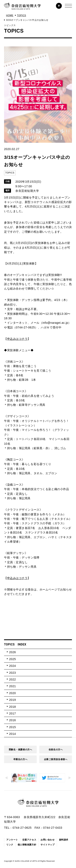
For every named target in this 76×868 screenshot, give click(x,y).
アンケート (12, 840)
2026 (12, 652)
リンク (10, 845)
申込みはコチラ (17, 339)
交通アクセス (29, 840)
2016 (12, 720)
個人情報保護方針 (27, 845)
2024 (12, 666)
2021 (12, 686)
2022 (12, 679)
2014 (12, 734)
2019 (12, 700)
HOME (10, 15)
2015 (12, 727)
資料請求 (64, 840)
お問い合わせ (48, 840)
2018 (12, 707)
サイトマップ (48, 845)
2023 (12, 673)
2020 (12, 693)
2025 (12, 659)
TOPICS (22, 15)
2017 (12, 713)
